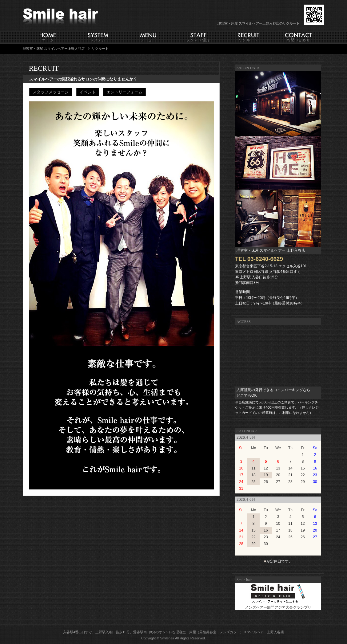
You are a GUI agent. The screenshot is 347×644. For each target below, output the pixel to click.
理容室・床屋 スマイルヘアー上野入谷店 (54, 49)
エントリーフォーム (124, 92)
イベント (88, 92)
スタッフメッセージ (51, 92)
